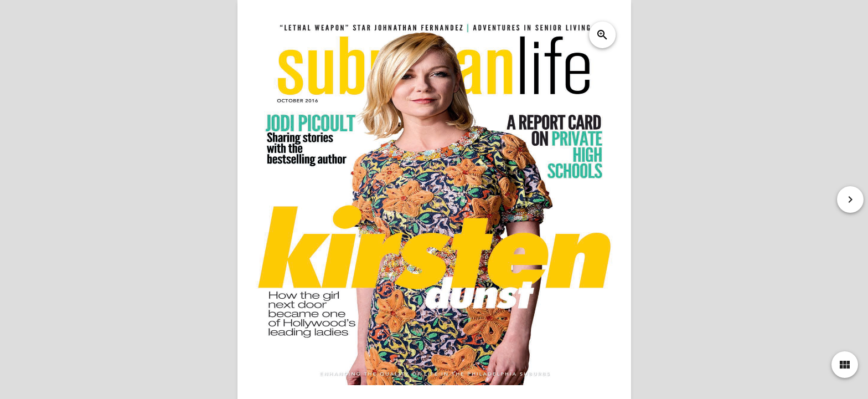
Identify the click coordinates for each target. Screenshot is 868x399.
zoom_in (602, 35)
